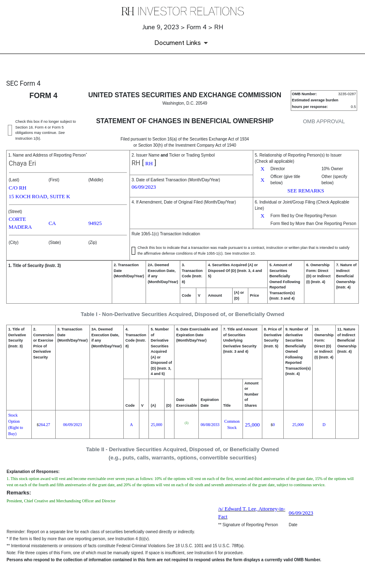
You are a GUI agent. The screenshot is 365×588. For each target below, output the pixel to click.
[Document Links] (182, 43)
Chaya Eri (22, 163)
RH (136, 163)
